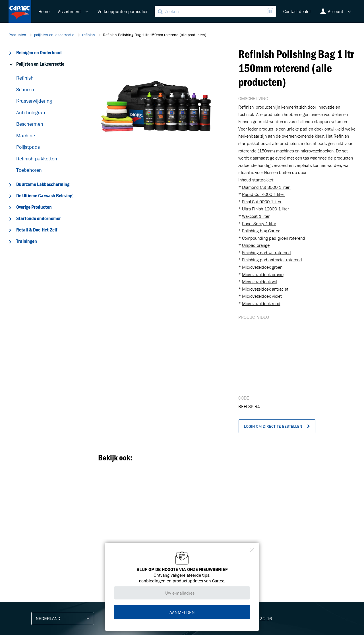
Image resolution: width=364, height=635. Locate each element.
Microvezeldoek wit (260, 282)
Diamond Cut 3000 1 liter (266, 187)
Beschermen (30, 124)
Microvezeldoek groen (262, 267)
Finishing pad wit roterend (266, 253)
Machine (26, 136)
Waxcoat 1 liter (256, 216)
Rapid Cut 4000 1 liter (264, 194)
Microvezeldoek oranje (263, 274)
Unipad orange (256, 245)
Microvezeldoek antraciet (265, 289)
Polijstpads (28, 147)
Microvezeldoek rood (261, 303)
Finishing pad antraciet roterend (272, 260)
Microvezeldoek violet (262, 296)
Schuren (25, 89)
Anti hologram (31, 112)
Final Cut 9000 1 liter (262, 202)
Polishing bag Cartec (261, 231)
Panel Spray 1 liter (259, 224)
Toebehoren (29, 170)
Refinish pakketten (37, 159)
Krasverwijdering (34, 101)
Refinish (25, 78)
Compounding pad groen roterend (274, 238)
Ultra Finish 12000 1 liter (265, 209)
